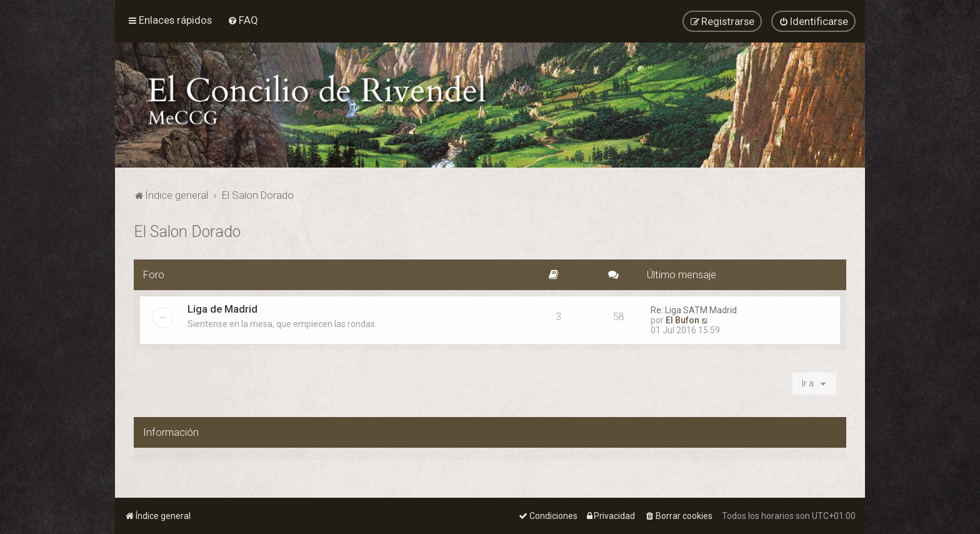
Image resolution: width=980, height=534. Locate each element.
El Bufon (682, 319)
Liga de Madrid (222, 308)
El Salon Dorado (187, 230)
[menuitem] (243, 20)
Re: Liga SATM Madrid (694, 309)
